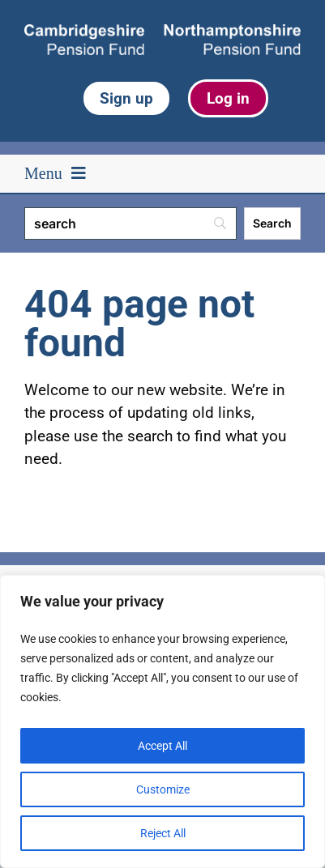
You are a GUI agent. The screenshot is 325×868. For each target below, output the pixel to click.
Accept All (162, 746)
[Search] (130, 223)
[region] (162, 721)
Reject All (163, 833)
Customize (163, 789)
